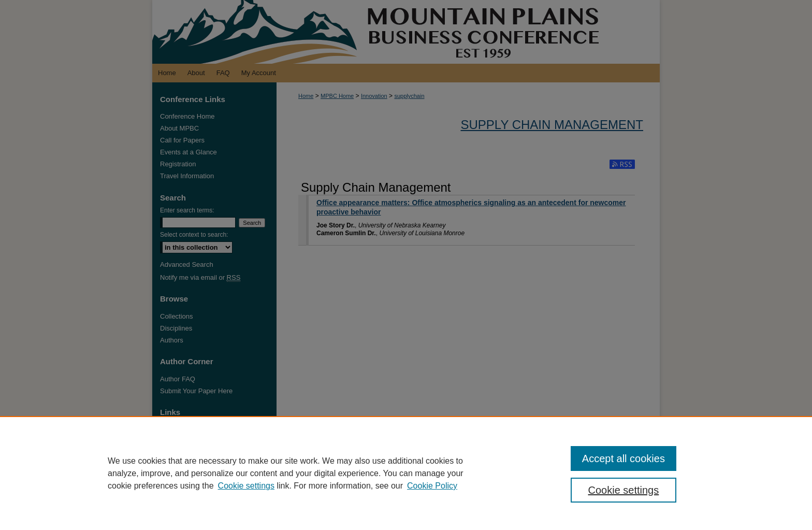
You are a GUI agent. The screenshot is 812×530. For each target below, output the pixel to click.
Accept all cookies (624, 459)
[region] (406, 473)
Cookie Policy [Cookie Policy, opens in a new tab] (432, 486)
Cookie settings (246, 486)
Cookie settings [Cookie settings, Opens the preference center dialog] (624, 490)
